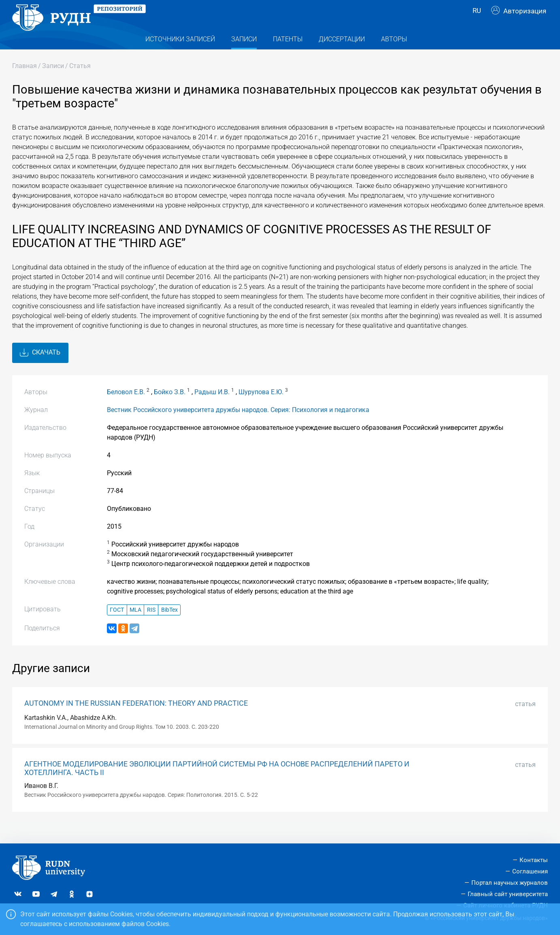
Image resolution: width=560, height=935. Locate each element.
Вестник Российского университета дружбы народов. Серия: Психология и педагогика (238, 426)
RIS (151, 625)
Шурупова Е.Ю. (261, 408)
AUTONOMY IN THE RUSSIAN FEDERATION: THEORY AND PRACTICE (136, 719)
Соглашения (530, 871)
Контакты (534, 860)
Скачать (40, 368)
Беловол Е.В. (126, 408)
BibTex (169, 625)
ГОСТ (117, 625)
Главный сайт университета (508, 894)
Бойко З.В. (170, 408)
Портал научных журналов (510, 883)
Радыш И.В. (212, 408)
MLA (135, 625)
